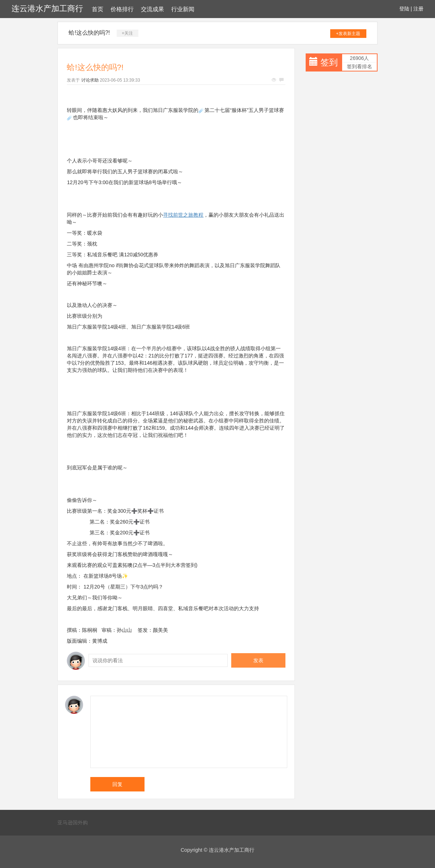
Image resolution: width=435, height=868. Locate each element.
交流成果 (152, 9)
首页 (98, 9)
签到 (329, 62)
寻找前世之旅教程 (183, 215)
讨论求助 (90, 80)
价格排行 (122, 9)
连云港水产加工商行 (47, 8)
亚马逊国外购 (73, 823)
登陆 (404, 9)
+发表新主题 (348, 34)
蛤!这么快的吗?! (89, 33)
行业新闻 (183, 9)
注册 (418, 9)
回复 (117, 784)
